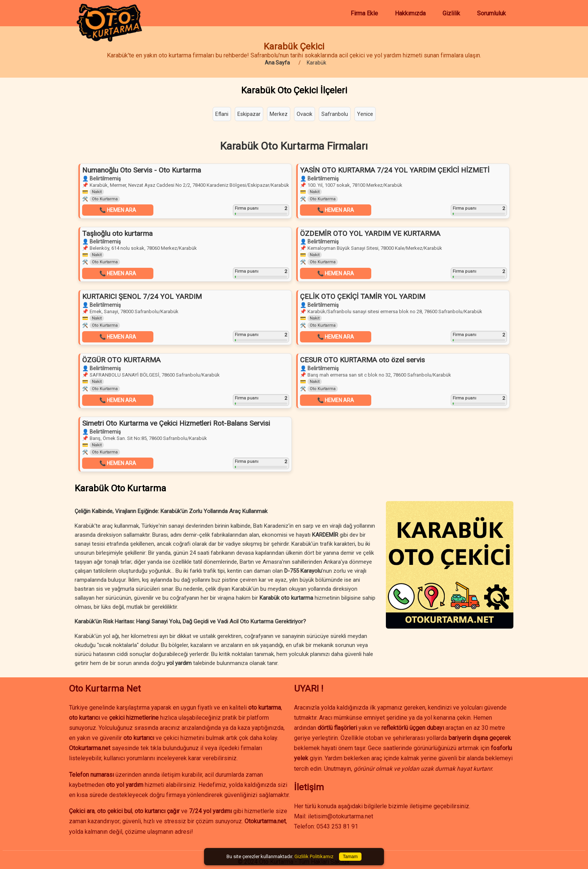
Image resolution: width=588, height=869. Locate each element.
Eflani (222, 114)
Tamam (350, 857)
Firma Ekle (364, 13)
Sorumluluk (491, 13)
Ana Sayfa (277, 63)
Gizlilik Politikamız (314, 856)
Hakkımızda (410, 13)
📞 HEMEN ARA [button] (118, 210)
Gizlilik (451, 13)
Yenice (365, 114)
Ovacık (304, 114)
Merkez (279, 114)
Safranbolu (335, 114)
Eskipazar (249, 114)
